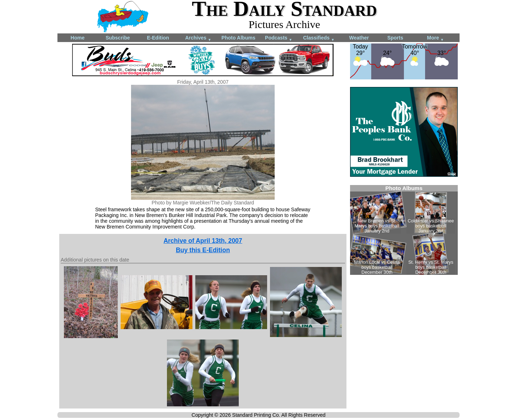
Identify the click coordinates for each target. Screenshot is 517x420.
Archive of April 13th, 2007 (203, 241)
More (435, 38)
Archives (198, 38)
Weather (359, 38)
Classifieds (319, 38)
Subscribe (118, 38)
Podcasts (279, 38)
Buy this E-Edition (203, 250)
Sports (395, 38)
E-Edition (158, 38)
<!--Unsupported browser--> (404, 230)
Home (78, 38)
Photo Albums (238, 38)
